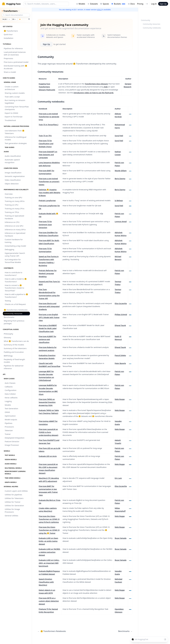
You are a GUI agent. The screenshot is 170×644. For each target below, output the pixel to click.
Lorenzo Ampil (121, 221)
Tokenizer (9, 430)
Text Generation (11, 408)
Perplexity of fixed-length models (14, 361)
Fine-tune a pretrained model (16, 62)
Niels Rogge (120, 399)
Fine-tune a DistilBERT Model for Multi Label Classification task (48, 328)
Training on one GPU (13, 197)
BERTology (8, 356)
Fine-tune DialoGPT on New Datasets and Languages (48, 155)
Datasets (93, 4)
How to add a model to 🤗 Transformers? (16, 280)
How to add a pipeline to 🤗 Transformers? (16, 296)
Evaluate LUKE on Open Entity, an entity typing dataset (48, 541)
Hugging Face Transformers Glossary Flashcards (47, 87)
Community (146, 20)
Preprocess (8, 58)
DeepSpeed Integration (15, 438)
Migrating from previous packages (14, 322)
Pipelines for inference (13, 48)
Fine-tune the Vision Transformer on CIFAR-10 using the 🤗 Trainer (49, 530)
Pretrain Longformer (47, 200)
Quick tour (8, 34)
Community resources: (152, 24)
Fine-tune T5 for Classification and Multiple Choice (46, 144)
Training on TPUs (12, 212)
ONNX (7, 412)
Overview (9, 194)
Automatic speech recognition (12, 161)
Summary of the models (14, 345)
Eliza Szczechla (121, 303)
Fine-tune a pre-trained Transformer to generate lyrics (49, 117)
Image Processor (12, 445)
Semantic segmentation (15, 176)
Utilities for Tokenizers (14, 498)
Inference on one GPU (14, 226)
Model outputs (11, 419)
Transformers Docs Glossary (96, 84)
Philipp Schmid (121, 314)
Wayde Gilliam (121, 171)
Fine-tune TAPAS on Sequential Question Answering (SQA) (47, 402)
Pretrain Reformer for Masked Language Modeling (48, 273)
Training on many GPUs (15, 201)
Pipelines (9, 423)
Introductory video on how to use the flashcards (94, 93)
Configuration (11, 390)
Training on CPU (11, 205)
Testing (8, 301)
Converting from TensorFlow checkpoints (17, 108)
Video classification (13, 180)
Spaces (105, 4)
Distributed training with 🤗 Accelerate (15, 67)
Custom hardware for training (14, 241)
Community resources (13, 313)
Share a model (10, 72)
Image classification (13, 173)
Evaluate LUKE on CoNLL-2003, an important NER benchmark (49, 563)
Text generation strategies (16, 143)
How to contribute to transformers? (13, 274)
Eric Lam (118, 478)
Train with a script (12, 97)
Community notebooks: (152, 28)
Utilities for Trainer (13, 502)
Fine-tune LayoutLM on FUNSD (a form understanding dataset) (48, 432)
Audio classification (13, 156)
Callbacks (9, 387)
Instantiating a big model (15, 246)
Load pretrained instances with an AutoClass (15, 53)
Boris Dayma (120, 178)
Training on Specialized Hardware (14, 217)
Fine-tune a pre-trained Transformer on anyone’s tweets (49, 181)
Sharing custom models (15, 93)
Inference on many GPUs (15, 229)
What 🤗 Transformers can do (16, 341)
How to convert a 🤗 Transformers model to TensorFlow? (14, 288)
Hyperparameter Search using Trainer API (15, 254)
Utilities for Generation (14, 505)
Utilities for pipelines (13, 495)
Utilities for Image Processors (12, 511)
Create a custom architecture (12, 88)
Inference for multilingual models (16, 138)
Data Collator (10, 394)
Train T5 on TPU (45, 136)
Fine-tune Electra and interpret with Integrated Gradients (49, 306)
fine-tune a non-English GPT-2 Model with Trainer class (49, 317)
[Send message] (165, 639)
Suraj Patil (119, 136)
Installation (9, 38)
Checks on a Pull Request (15, 304)
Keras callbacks (11, 398)
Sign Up (163, 4)
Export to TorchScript (14, 117)
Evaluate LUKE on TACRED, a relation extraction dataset (50, 552)
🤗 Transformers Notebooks (16, 310)
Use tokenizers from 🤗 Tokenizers (15, 132)
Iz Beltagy (119, 200)
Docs (131, 4)
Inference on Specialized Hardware (15, 234)
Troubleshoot (10, 120)
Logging (8, 401)
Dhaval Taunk (120, 325)
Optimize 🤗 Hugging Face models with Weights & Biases (49, 192)
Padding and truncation (14, 352)
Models (81, 4)
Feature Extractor (12, 441)
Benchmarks (9, 317)
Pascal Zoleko (120, 355)
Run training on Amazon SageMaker (15, 102)
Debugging (9, 249)
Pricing (140, 4)
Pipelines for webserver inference (14, 367)
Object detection (12, 184)
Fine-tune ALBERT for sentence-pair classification (47, 339)
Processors (9, 427)
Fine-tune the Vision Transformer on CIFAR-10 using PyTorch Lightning (49, 519)
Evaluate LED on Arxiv (48, 456)
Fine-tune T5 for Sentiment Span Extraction (45, 224)
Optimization (10, 416)
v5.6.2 (99, 10)
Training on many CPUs (15, 208)
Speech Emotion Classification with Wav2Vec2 (46, 582)
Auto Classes (10, 383)
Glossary (7, 337)
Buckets (118, 4)
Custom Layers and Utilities (16, 491)
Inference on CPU (12, 222)
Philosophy (8, 334)
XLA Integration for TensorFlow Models (13, 261)
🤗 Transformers (11, 31)
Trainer (8, 434)
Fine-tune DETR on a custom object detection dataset (49, 601)
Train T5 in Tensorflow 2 (48, 125)
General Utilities (11, 516)
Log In (154, 4)
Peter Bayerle (120, 363)
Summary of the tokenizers (15, 348)
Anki (106, 87)
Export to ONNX (11, 113)
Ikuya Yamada (121, 538)
